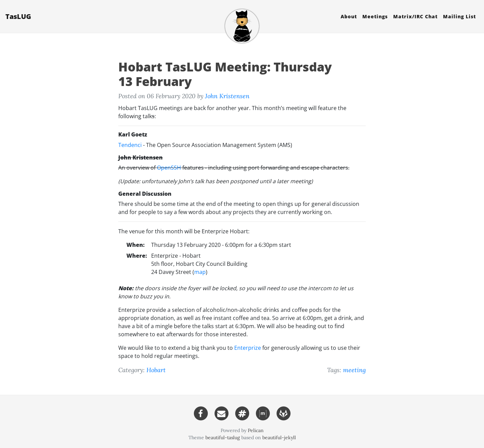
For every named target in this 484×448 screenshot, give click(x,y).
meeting (354, 370)
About (349, 16)
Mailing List (459, 16)
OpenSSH (169, 168)
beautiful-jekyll (279, 438)
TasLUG (18, 16)
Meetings (375, 16)
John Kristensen (227, 96)
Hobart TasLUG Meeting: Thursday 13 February (225, 74)
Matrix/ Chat (415, 16)
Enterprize (248, 348)
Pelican (256, 430)
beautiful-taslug (223, 438)
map (200, 272)
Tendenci (130, 145)
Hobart (156, 370)
